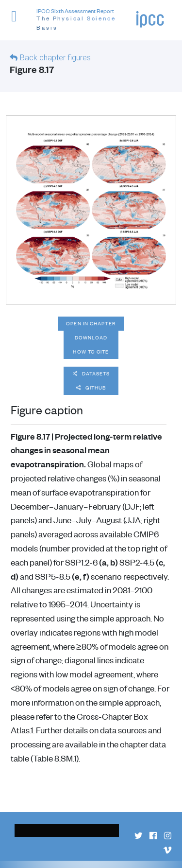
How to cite (91, 352)
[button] (18, 22)
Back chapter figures (55, 58)
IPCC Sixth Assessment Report (86, 20)
